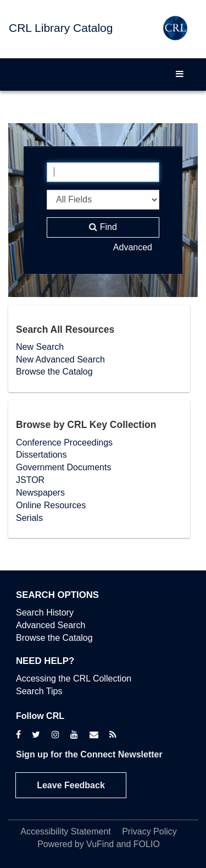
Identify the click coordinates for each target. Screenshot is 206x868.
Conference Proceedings (64, 443)
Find (103, 227)
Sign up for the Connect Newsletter (89, 754)
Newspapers (40, 493)
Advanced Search (51, 625)
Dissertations (41, 455)
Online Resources (51, 505)
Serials (29, 518)
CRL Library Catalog (61, 28)
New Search (40, 347)
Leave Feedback (71, 785)
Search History (45, 612)
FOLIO (147, 844)
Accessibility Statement (66, 831)
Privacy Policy (149, 831)
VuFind (100, 844)
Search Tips (39, 691)
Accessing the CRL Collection (74, 679)
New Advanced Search (60, 359)
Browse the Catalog (54, 372)
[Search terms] (103, 172)
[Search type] (103, 200)
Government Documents (63, 467)
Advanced (133, 247)
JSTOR (30, 480)
